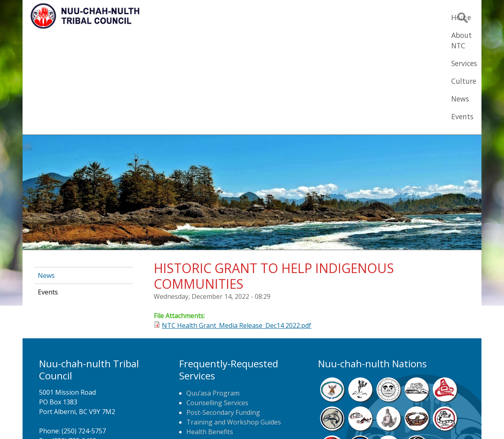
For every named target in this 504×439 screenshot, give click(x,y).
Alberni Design (281, 421)
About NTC (272, 17)
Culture (357, 17)
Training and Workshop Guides (234, 323)
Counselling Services (217, 304)
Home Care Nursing (217, 342)
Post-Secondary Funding (223, 313)
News (392, 17)
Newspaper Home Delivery (227, 352)
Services (317, 17)
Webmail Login (381, 421)
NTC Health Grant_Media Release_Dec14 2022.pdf (237, 226)
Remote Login (331, 421)
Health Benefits (210, 333)
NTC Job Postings (213, 362)
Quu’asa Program (213, 294)
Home (229, 17)
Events (426, 17)
